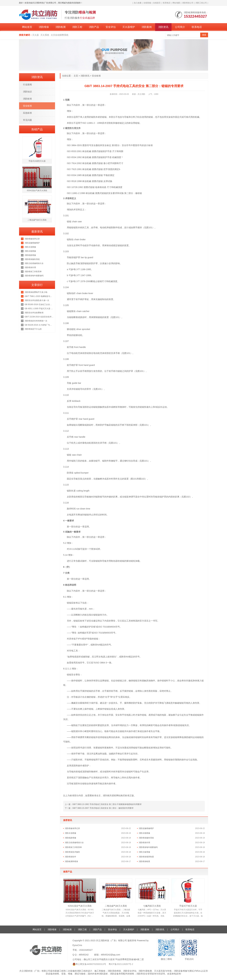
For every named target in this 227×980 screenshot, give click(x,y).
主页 (76, 76)
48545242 (84, 955)
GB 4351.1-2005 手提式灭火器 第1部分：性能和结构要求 (39, 309)
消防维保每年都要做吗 (148, 847)
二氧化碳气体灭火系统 (116, 906)
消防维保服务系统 (146, 838)
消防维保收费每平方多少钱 (36, 292)
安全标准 (96, 76)
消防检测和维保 (71, 861)
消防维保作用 (144, 843)
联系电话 (167, 3)
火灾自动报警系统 (60, 35)
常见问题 (27, 120)
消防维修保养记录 (72, 828)
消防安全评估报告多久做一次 (37, 300)
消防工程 (77, 27)
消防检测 (61, 27)
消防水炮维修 (144, 833)
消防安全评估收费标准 (34, 313)
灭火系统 (45, 35)
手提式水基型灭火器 (37, 161)
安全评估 (111, 27)
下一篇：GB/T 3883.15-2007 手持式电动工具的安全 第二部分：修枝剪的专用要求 (99, 808)
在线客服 (147, 3)
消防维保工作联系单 (73, 847)
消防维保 (44, 27)
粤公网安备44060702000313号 (91, 964)
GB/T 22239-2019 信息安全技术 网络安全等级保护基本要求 (39, 317)
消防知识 (27, 92)
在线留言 (157, 3)
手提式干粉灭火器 (188, 906)
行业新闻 (27, 85)
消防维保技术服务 (72, 852)
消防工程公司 (201, 3)
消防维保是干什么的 (33, 329)
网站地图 (176, 3)
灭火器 (35, 35)
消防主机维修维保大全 (74, 843)
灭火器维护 (129, 27)
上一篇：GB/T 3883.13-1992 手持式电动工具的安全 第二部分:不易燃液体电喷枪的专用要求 (103, 804)
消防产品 (94, 27)
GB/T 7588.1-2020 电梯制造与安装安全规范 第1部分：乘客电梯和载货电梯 (39, 296)
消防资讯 (163, 27)
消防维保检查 (144, 861)
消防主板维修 (144, 852)
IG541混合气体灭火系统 (80, 906)
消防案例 (147, 27)
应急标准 (27, 113)
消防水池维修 (70, 833)
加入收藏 (138, 3)
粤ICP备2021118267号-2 (121, 964)
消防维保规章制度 (146, 857)
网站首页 (27, 27)
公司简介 (180, 27)
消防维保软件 (70, 857)
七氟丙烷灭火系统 (152, 906)
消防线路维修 (70, 838)
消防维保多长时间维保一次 (36, 321)
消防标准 (27, 99)
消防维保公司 (188, 3)
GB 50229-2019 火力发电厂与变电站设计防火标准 (39, 325)
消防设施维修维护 (146, 828)
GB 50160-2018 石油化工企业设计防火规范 (39, 304)
